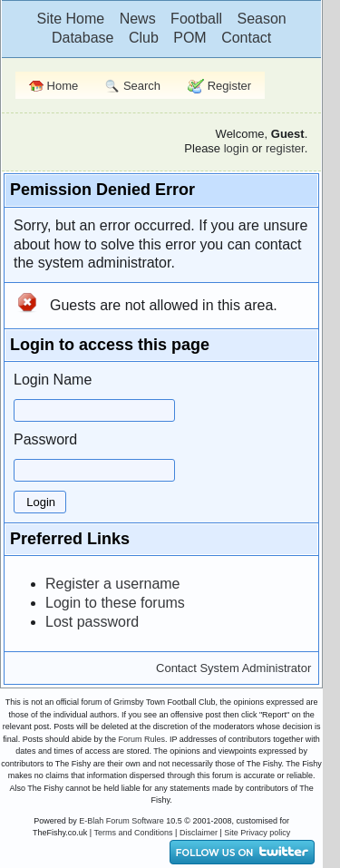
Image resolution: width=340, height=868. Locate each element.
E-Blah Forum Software (121, 821)
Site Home (70, 19)
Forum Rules (141, 739)
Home (53, 86)
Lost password (92, 622)
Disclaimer (199, 833)
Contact (246, 38)
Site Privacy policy (257, 833)
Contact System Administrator (233, 668)
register (285, 148)
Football (196, 19)
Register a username (113, 584)
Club (144, 38)
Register (219, 87)
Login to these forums (115, 603)
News (138, 19)
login (236, 148)
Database (83, 38)
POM (189, 38)
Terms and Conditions (134, 833)
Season (261, 19)
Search (133, 87)
